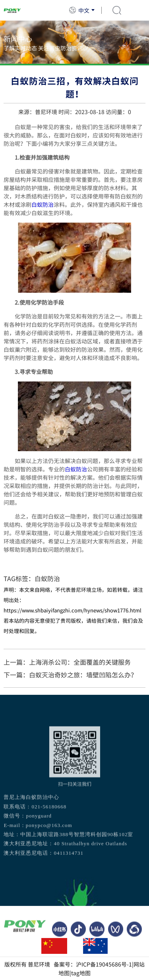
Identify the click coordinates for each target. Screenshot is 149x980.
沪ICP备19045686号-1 (104, 964)
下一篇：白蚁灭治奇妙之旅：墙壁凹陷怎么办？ (70, 675)
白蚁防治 (43, 204)
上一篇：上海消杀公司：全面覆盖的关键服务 (67, 662)
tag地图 (81, 973)
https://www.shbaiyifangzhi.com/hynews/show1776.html (73, 610)
